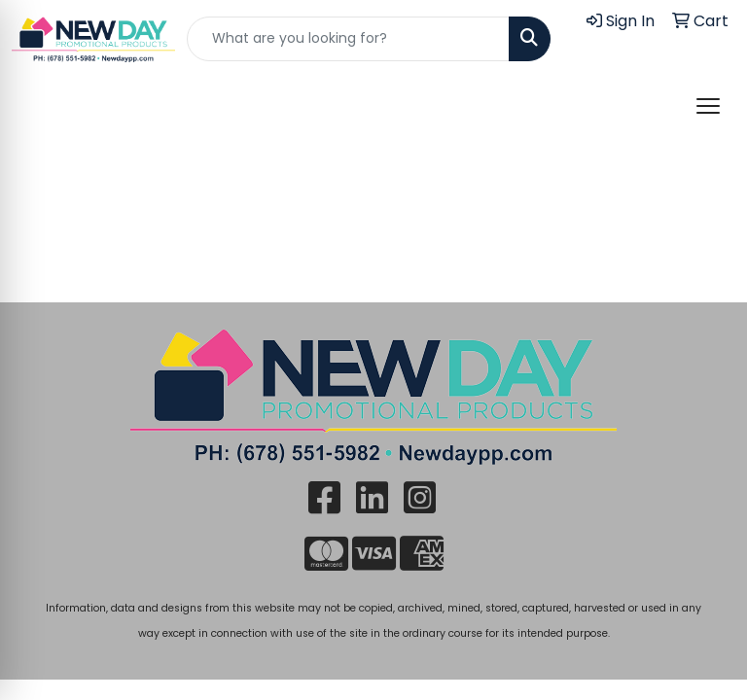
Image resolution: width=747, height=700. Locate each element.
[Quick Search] (348, 39)
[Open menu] (708, 106)
